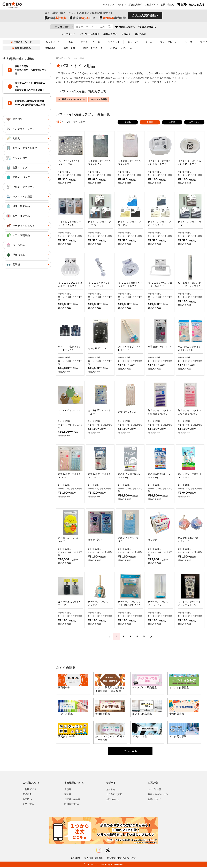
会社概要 (75, 859)
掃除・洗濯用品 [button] (18, 206)
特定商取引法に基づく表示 (122, 859)
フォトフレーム (169, 42)
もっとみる (130, 752)
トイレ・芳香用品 (103, 100)
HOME (60, 58)
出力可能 (113, 19)
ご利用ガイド (151, 5)
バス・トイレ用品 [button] (19, 197)
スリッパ (133, 42)
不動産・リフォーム (121, 48)
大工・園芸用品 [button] (18, 235)
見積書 (68, 790)
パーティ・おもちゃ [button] (20, 226)
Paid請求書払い (72, 805)
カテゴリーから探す (89, 35)
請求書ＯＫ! (83, 19)
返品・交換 (28, 805)
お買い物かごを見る (191, 5)
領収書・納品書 (72, 800)
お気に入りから (145, 27)
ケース (189, 42)
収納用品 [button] (14, 119)
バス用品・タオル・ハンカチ (73, 100)
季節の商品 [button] (15, 255)
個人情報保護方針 (94, 859)
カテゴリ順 (194, 123)
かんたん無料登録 (144, 17)
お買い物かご (155, 800)
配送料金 (27, 795)
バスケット (114, 42)
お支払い (27, 800)
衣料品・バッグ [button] (18, 177)
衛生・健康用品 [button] (18, 216)
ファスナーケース (90, 42)
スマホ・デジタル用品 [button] (21, 148)
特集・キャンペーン (158, 795)
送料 (56, 19)
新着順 (128, 123)
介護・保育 (69, 48)
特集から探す (110, 35)
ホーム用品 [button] (15, 245)
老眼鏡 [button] (13, 264)
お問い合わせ (168, 5)
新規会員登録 (135, 5)
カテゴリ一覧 (155, 790)
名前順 (150, 123)
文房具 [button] (13, 138)
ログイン (121, 5)
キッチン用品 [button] (17, 158)
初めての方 (140, 35)
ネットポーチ (53, 42)
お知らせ (126, 35)
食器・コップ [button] (17, 167)
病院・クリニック (93, 48)
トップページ (68, 35)
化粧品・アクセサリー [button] (21, 187)
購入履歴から (167, 27)
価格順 (172, 123)
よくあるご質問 (114, 795)
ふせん (149, 42)
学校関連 (50, 48)
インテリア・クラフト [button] (21, 129)
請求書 (68, 795)
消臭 (70, 42)
